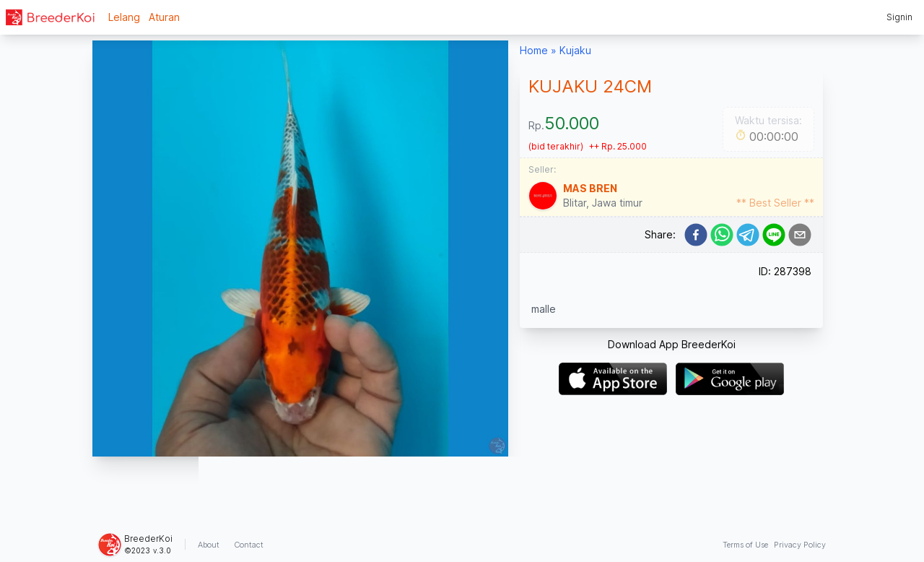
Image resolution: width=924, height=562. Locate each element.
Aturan (164, 17)
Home (534, 50)
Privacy (800, 545)
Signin (899, 17)
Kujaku (575, 50)
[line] (774, 235)
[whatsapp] (722, 235)
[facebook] (696, 235)
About (209, 545)
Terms (745, 545)
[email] (800, 235)
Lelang (124, 17)
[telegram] (748, 235)
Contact (249, 545)
